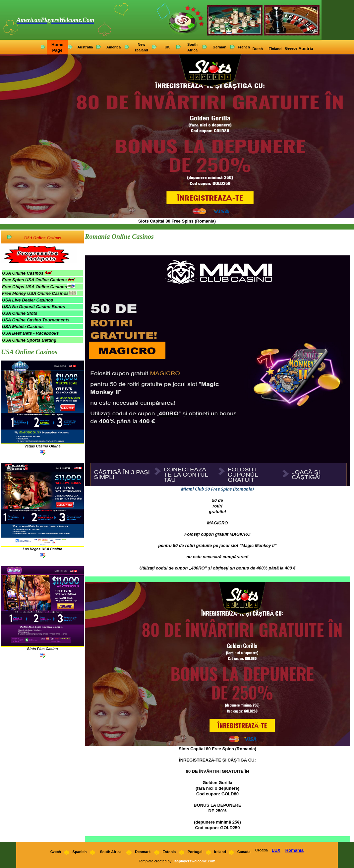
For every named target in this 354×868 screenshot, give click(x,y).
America (114, 47)
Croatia (262, 850)
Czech (55, 852)
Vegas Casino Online (42, 446)
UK (167, 47)
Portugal (195, 852)
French (244, 47)
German (219, 47)
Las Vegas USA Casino (42, 549)
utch (260, 49)
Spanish (80, 852)
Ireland (220, 852)
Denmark (143, 852)
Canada (244, 852)
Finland (275, 49)
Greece (291, 48)
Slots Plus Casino (43, 649)
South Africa (111, 852)
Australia (85, 47)
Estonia (169, 852)
